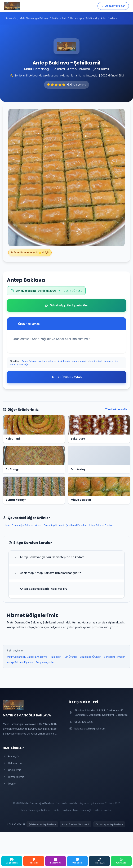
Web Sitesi (77, 861)
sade (75, 361)
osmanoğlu (23, 364)
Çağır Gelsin (12, 861)
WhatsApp (121, 861)
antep (42, 361)
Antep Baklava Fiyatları (101, 525)
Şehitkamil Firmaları (76, 525)
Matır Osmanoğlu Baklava (36, 810)
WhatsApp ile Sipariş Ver (66, 305)
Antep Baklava (29, 361)
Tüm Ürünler (70, 657)
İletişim (10, 784)
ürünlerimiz (64, 361)
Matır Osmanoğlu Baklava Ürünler (24, 525)
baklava (52, 361)
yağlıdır (84, 361)
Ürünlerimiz (12, 770)
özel (100, 361)
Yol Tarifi (34, 861)
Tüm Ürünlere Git (118, 409)
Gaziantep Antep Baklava (109, 824)
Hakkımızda (12, 763)
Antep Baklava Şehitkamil (76, 824)
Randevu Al (56, 861)
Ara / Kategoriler (45, 662)
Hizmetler (55, 657)
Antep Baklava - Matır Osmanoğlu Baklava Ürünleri (83, 810)
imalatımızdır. (111, 361)
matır (12, 364)
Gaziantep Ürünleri (54, 525)
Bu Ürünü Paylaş (67, 377)
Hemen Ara (99, 861)
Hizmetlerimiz (13, 777)
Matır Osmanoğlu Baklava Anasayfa (27, 657)
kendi (92, 361)
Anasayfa (11, 756)
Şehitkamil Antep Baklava (42, 824)
